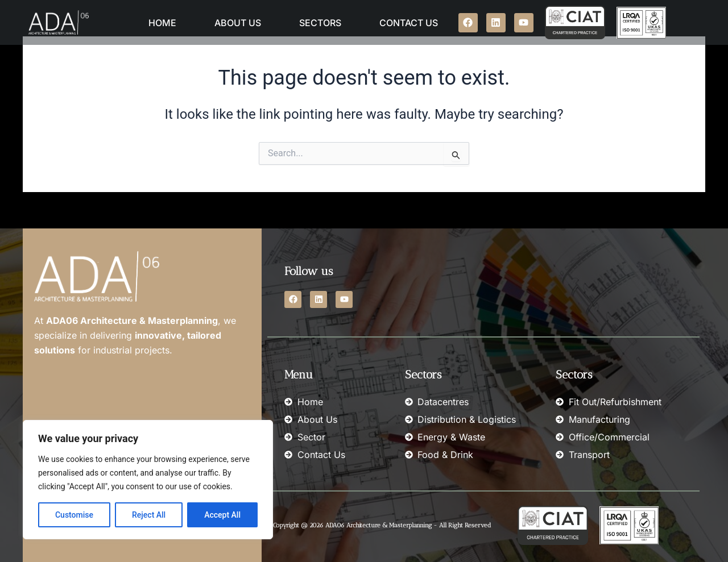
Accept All (222, 515)
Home (162, 23)
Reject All (149, 515)
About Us (238, 23)
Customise (74, 515)
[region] (148, 480)
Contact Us (409, 23)
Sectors (320, 23)
